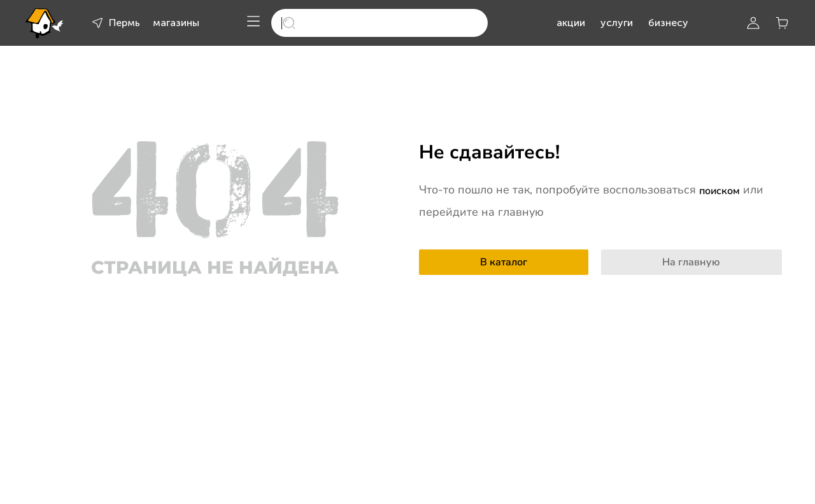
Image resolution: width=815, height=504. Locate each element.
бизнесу (668, 23)
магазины (176, 23)
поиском (719, 191)
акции (571, 23)
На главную (691, 262)
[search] (379, 23)
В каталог (504, 262)
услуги (617, 23)
